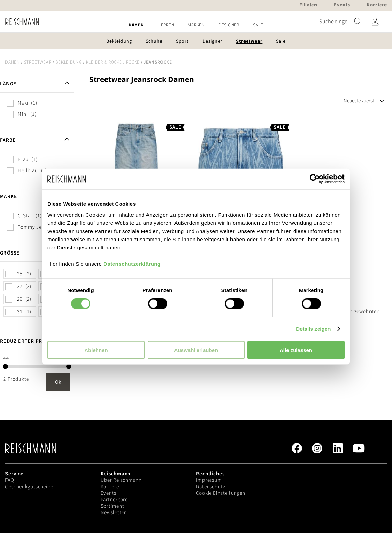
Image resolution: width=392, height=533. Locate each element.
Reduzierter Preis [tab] (25, 341)
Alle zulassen (296, 350)
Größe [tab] (10, 253)
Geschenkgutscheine (29, 487)
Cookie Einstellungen (221, 493)
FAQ (10, 480)
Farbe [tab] (8, 140)
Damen (12, 62)
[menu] (196, 25)
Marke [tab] (8, 197)
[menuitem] (136, 25)
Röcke (133, 62)
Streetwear (38, 62)
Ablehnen (96, 350)
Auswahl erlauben (196, 350)
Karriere (110, 487)
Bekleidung (69, 62)
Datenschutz (211, 487)
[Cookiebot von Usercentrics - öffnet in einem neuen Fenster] (315, 179)
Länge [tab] (8, 84)
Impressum (209, 480)
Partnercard (115, 500)
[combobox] (338, 22)
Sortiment (113, 506)
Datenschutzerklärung (132, 264)
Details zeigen (313, 329)
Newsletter (114, 513)
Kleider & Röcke (104, 62)
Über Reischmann (121, 480)
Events (109, 493)
